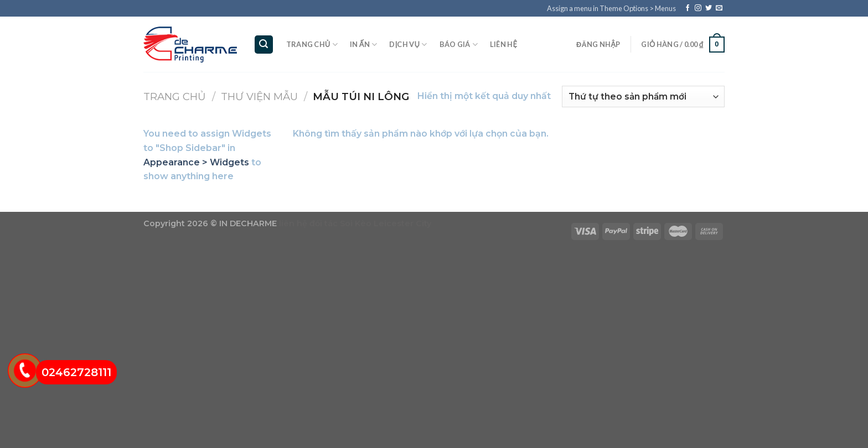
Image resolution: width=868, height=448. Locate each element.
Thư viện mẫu (259, 97)
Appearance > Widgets (196, 162)
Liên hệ (503, 44)
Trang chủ (312, 45)
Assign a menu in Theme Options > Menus (611, 8)
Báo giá (459, 45)
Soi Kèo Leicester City (386, 223)
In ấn (363, 45)
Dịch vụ (408, 45)
